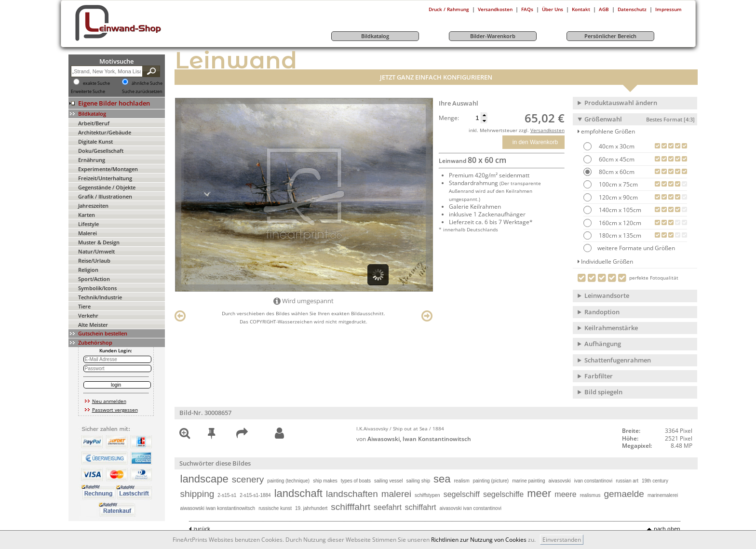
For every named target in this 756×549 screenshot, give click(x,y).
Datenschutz (632, 9)
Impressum (668, 9)
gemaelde (624, 494)
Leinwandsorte (607, 295)
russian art (627, 481)
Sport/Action (94, 279)
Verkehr (88, 315)
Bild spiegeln (603, 392)
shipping (197, 494)
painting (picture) (491, 481)
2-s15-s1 (227, 495)
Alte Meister (93, 325)
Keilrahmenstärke (611, 328)
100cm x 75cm (618, 184)
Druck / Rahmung (449, 9)
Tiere (84, 306)
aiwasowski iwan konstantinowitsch (218, 508)
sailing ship (418, 481)
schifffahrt (351, 507)
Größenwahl (640, 119)
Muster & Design (99, 242)
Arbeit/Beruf (94, 123)
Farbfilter (599, 376)
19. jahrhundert (311, 508)
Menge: (449, 118)
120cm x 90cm (618, 197)
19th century (655, 481)
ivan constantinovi (594, 481)
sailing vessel (388, 481)
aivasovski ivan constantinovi (470, 508)
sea (442, 479)
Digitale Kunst (95, 141)
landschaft (298, 493)
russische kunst (275, 508)
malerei (396, 494)
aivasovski (560, 481)
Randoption (602, 312)
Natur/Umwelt (96, 251)
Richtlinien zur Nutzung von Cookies (479, 540)
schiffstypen (427, 495)
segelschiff (462, 494)
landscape (204, 479)
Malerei (88, 233)
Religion (88, 270)
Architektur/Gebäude (105, 132)
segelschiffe (503, 494)
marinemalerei (663, 495)
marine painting (528, 481)
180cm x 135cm (619, 235)
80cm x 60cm (616, 172)
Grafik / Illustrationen (105, 196)
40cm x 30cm (616, 146)
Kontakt (581, 9)
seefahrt (388, 507)
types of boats (356, 481)
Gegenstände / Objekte (107, 187)
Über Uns (553, 9)
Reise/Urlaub (94, 261)
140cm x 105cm (619, 210)
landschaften (352, 494)
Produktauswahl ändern (621, 103)
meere (565, 494)
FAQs (527, 9)
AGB (604, 9)
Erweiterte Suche (88, 92)
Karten (87, 215)
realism (461, 481)
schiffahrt (421, 507)
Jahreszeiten (93, 206)
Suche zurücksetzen (142, 92)
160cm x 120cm (619, 223)
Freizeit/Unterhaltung (105, 178)
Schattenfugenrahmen (618, 360)
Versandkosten (495, 9)
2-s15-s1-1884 (255, 495)
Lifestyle (88, 224)
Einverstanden (562, 540)
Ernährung (92, 160)
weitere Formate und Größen (629, 248)
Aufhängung (603, 344)
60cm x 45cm (616, 159)
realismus (590, 495)
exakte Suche (96, 83)
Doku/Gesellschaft (101, 151)
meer (539, 493)
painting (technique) (288, 481)
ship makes (325, 481)
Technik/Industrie (100, 297)
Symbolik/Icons (97, 288)
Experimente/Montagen (108, 169)
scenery (248, 479)
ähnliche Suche (147, 83)
